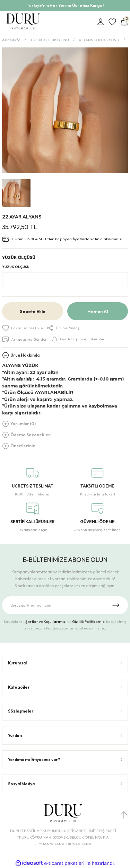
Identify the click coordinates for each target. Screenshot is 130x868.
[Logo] (23, 22)
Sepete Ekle (33, 311)
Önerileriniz (23, 446)
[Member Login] (101, 22)
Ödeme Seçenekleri (31, 435)
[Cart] (124, 22)
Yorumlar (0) (23, 424)
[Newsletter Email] (65, 605)
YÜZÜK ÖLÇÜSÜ (16, 267)
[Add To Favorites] (22, 328)
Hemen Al (98, 311)
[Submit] (116, 605)
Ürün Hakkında (25, 355)
